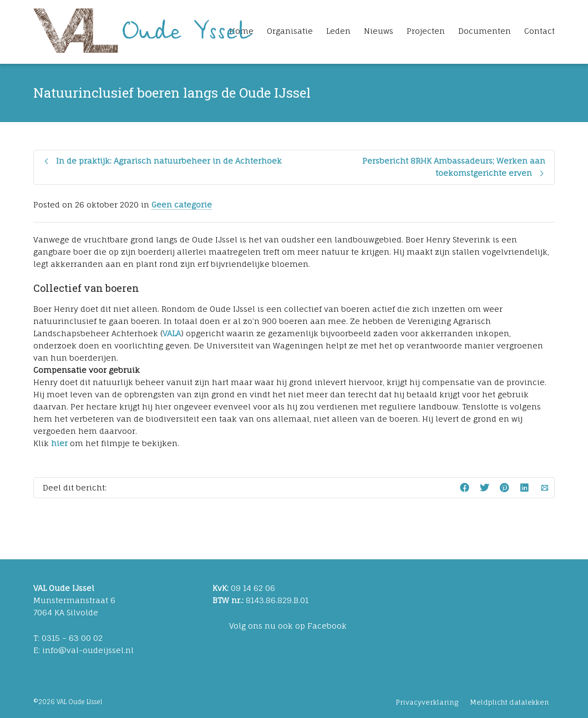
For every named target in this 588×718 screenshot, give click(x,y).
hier (60, 443)
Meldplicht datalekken (510, 702)
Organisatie (290, 31)
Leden (338, 31)
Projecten (426, 31)
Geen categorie (182, 204)
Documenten (485, 31)
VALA (172, 333)
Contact (539, 31)
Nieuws (379, 31)
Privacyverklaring (427, 702)
